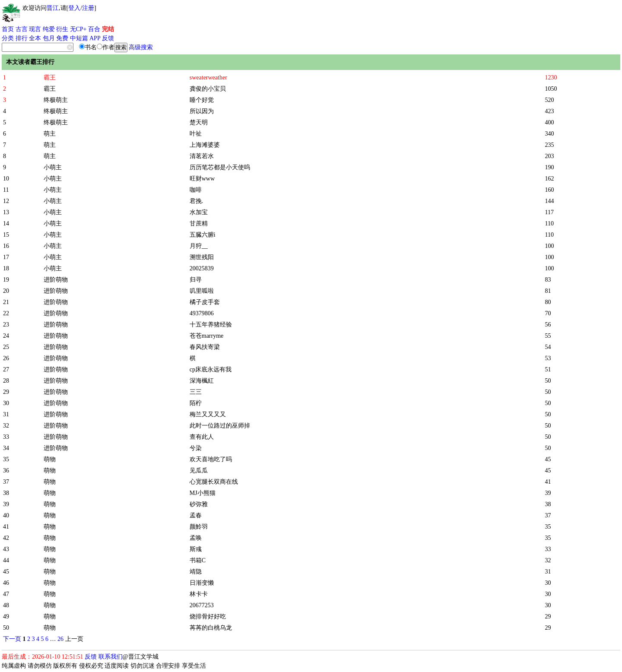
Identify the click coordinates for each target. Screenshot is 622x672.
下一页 (12, 639)
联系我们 (111, 657)
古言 (22, 29)
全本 (35, 38)
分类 (8, 38)
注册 (88, 8)
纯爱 (49, 29)
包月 (49, 38)
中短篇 (79, 38)
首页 (8, 29)
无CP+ (78, 29)
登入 (74, 8)
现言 (35, 29)
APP (95, 38)
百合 (94, 29)
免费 (62, 38)
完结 (108, 29)
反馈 (108, 38)
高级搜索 (141, 47)
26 (60, 639)
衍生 (62, 29)
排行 (22, 38)
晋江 (53, 8)
